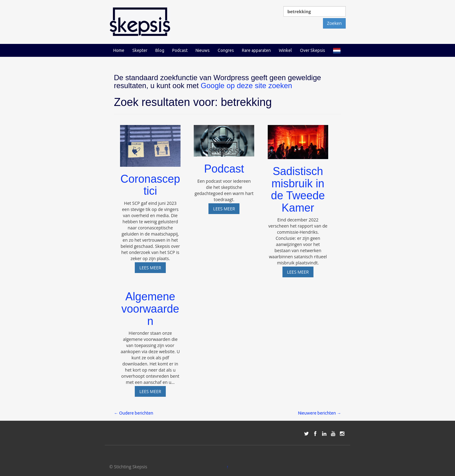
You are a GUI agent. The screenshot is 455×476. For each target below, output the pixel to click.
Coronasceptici (150, 185)
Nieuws (203, 50)
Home (119, 50)
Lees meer (153, 267)
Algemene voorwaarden (150, 309)
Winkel (285, 50)
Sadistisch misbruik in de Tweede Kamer (298, 189)
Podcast (180, 50)
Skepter (140, 50)
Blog (160, 50)
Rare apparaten (256, 50)
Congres (226, 50)
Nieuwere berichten (320, 413)
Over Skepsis (313, 50)
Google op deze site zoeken (247, 86)
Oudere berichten (134, 413)
